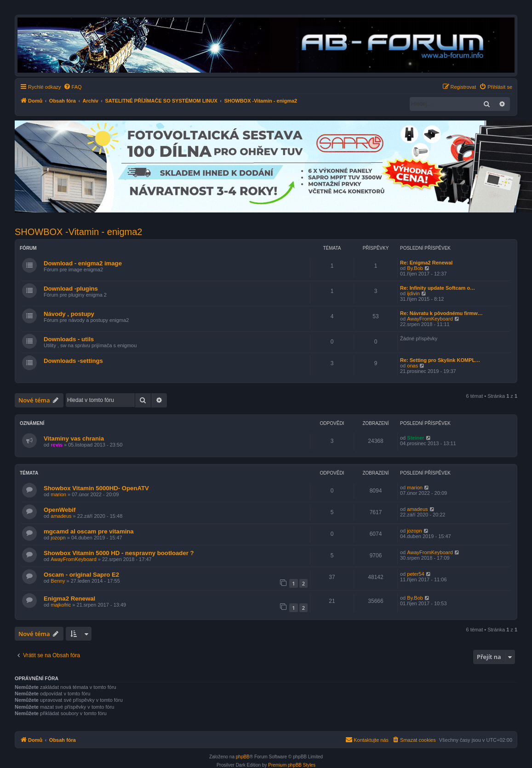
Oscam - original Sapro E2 (81, 575)
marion (58, 494)
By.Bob (415, 268)
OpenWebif (60, 510)
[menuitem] (73, 87)
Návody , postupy (69, 314)
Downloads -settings (73, 361)
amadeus (61, 516)
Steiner (415, 438)
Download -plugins (71, 289)
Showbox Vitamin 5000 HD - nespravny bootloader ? (119, 553)
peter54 (415, 574)
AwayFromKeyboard (430, 319)
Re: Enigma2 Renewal (426, 263)
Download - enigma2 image (83, 263)
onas (412, 366)
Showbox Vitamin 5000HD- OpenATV (96, 488)
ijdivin (413, 293)
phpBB (243, 757)
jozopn (58, 538)
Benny (58, 581)
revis (57, 445)
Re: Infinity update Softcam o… (438, 288)
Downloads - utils (69, 339)
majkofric (61, 605)
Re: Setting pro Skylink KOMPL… (440, 360)
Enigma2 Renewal (69, 599)
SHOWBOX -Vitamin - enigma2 (79, 232)
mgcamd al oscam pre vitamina (89, 531)
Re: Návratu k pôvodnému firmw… (441, 313)
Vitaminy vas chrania (74, 438)
